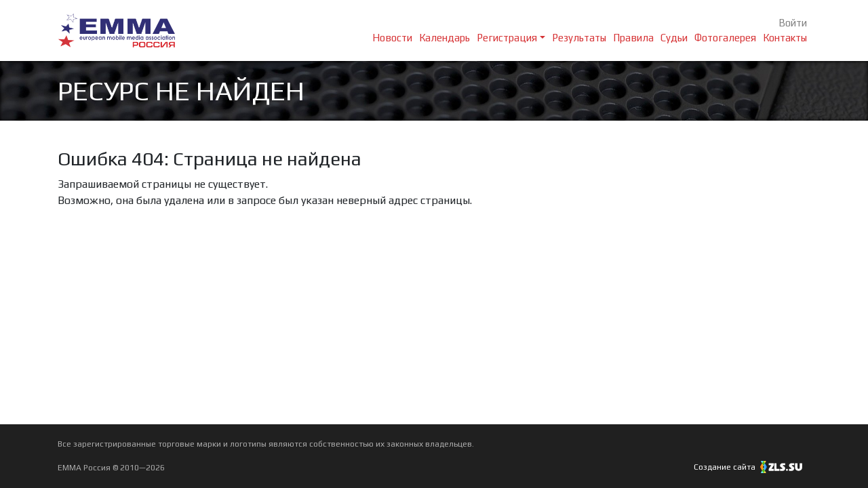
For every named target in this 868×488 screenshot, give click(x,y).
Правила (633, 38)
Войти (793, 23)
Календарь (445, 38)
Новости (392, 38)
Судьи (674, 38)
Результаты (579, 38)
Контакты (785, 38)
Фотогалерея (725, 38)
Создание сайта (752, 467)
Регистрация (507, 38)
